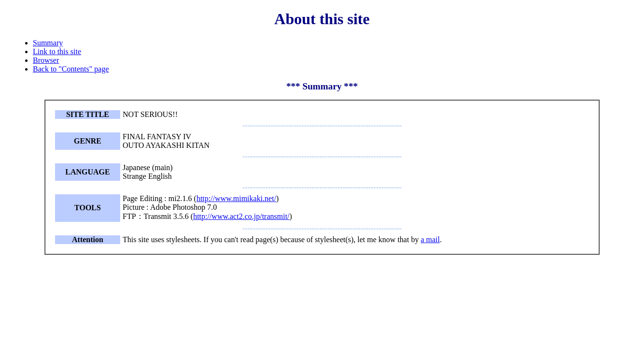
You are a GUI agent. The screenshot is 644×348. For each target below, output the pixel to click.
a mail (430, 239)
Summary (48, 43)
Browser (46, 60)
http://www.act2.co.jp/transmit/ (241, 216)
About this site (322, 19)
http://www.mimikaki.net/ (236, 198)
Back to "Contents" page (71, 69)
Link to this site (57, 51)
